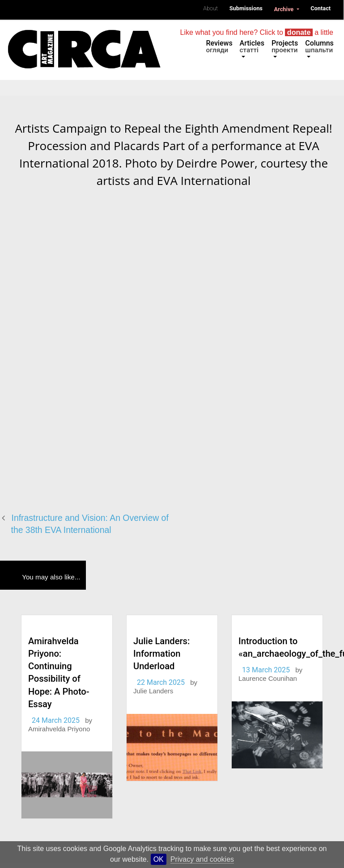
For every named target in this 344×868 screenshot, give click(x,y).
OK (159, 859)
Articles (252, 46)
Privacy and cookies (202, 859)
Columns (319, 46)
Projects (285, 46)
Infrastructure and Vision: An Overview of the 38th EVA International (90, 524)
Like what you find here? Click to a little (257, 32)
